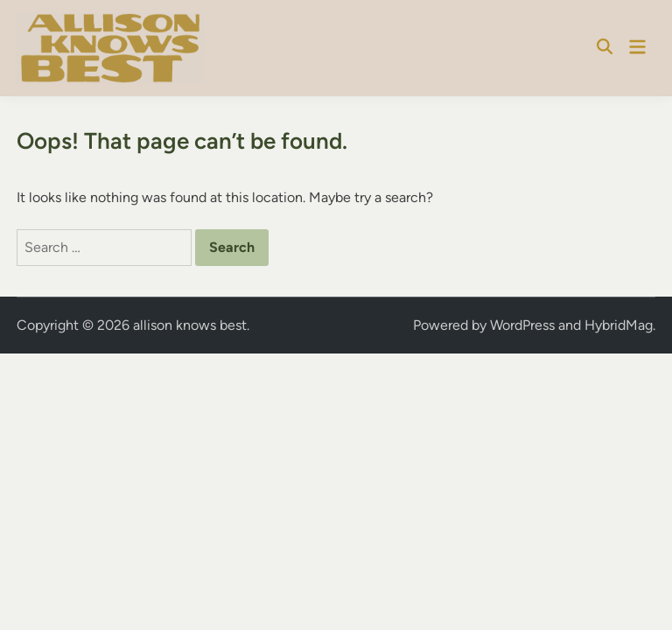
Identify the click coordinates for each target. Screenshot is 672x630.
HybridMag (619, 325)
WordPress (522, 325)
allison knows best (190, 325)
